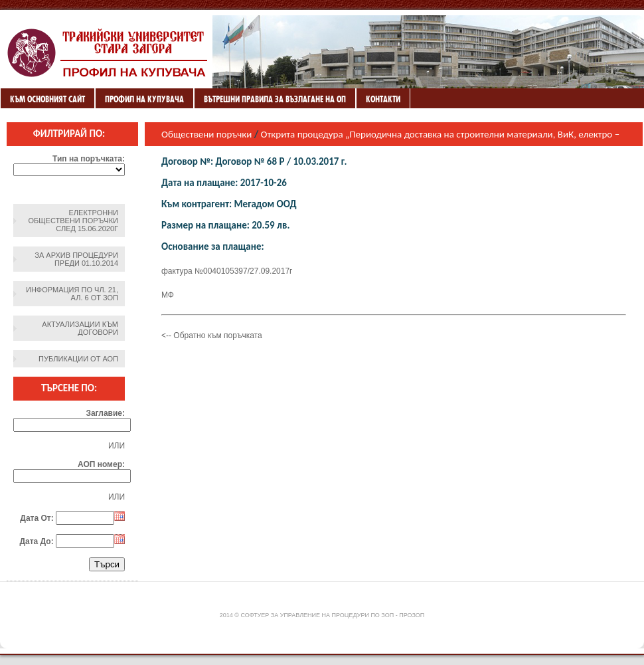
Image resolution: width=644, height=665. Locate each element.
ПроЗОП (412, 615)
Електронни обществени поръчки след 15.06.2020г (73, 221)
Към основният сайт (47, 99)
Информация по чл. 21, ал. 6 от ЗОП (72, 294)
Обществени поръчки (206, 134)
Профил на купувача (144, 99)
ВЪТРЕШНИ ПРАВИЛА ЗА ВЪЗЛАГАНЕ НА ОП (275, 99)
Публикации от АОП (78, 359)
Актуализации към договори (80, 328)
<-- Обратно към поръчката (212, 335)
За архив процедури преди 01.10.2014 (76, 259)
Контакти (383, 99)
